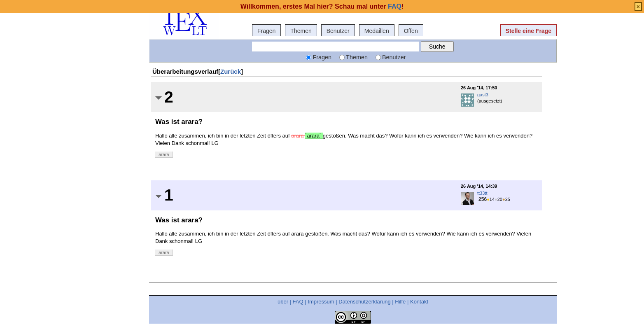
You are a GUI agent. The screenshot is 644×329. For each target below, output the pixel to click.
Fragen (266, 31)
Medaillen (377, 31)
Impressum (321, 302)
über (283, 302)
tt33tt (482, 193)
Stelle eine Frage (528, 31)
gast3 (483, 95)
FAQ (298, 302)
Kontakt (419, 302)
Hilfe (400, 302)
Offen (411, 31)
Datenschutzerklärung (364, 302)
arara (164, 154)
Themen (301, 31)
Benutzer (338, 31)
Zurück (231, 71)
